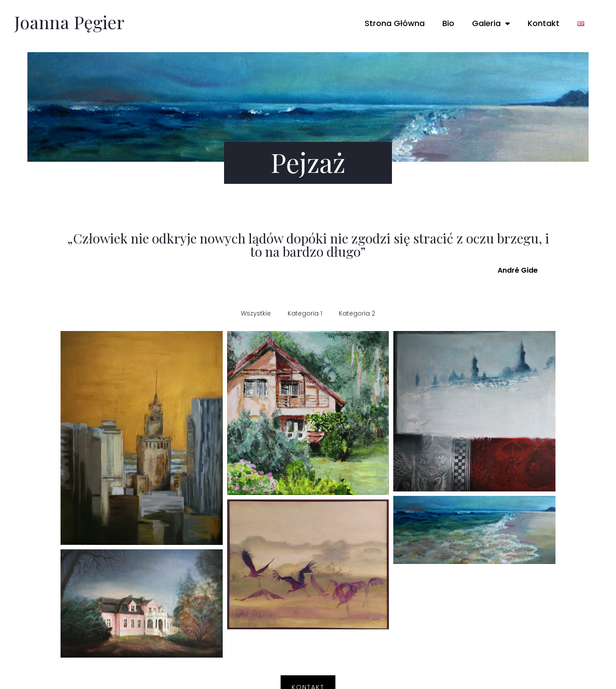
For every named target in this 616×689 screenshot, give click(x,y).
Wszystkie (256, 313)
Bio (448, 23)
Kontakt (544, 23)
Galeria (491, 23)
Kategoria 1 (305, 313)
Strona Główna (395, 23)
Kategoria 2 (357, 313)
